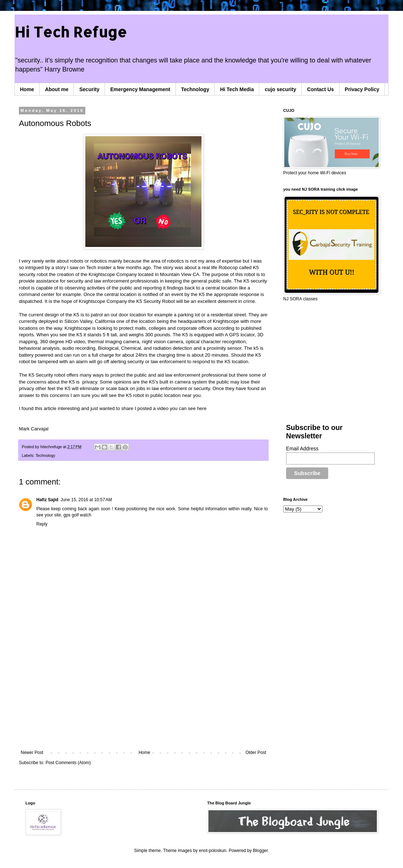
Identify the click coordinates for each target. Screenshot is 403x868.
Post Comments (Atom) (68, 763)
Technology (195, 89)
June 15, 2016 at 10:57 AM (86, 500)
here (201, 408)
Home (27, 89)
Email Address (302, 449)
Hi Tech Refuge (71, 32)
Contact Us (321, 89)
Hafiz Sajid (47, 500)
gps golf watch (78, 515)
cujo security (280, 89)
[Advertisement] (143, 690)
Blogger (260, 851)
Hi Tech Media (237, 89)
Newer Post (32, 753)
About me (57, 89)
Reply (42, 524)
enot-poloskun (213, 851)
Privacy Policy (362, 89)
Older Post (256, 753)
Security (89, 89)
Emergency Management (140, 89)
